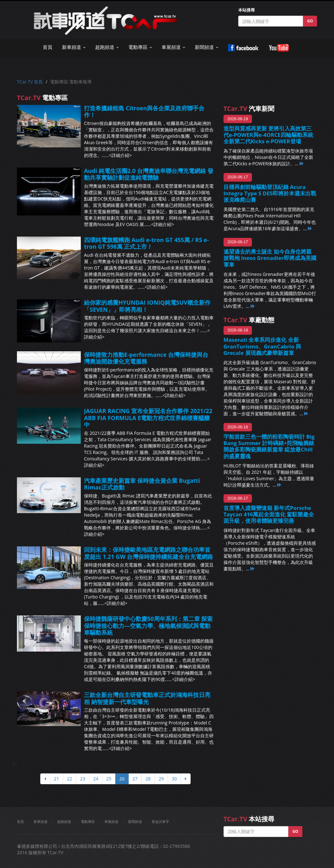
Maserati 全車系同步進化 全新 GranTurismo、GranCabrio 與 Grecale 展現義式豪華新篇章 (262, 346)
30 (174, 779)
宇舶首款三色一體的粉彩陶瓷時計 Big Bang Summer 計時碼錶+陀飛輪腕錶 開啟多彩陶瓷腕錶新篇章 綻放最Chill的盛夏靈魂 (269, 446)
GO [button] (310, 21)
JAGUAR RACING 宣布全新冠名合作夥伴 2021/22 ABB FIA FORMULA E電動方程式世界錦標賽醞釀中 (148, 418)
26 (122, 779)
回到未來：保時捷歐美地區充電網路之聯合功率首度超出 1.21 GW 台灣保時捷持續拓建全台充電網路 (148, 553)
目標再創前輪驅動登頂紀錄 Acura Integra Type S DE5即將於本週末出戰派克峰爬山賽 (270, 193)
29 (161, 779)
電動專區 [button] (140, 47)
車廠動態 (249, 320)
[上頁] (45, 779)
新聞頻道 (135, 821)
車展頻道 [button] (173, 47)
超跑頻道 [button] (107, 47)
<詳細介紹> (120, 155)
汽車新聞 (249, 109)
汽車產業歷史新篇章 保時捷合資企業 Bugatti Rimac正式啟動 (142, 484)
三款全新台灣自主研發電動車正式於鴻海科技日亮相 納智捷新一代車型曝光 (147, 698)
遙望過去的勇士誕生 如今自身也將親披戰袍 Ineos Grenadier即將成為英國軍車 (270, 258)
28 (148, 779)
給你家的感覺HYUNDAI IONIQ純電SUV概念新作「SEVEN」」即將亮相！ (147, 306)
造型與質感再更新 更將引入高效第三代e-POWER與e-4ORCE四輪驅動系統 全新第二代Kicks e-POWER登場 (268, 135)
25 (109, 779)
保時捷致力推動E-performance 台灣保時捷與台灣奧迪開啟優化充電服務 (146, 358)
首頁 (48, 47)
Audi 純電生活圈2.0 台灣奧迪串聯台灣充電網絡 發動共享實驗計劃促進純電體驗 (149, 174)
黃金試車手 (160, 821)
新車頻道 (41, 821)
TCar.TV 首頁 (30, 82)
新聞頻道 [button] (207, 47)
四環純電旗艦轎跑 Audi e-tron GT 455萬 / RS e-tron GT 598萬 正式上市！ (146, 243)
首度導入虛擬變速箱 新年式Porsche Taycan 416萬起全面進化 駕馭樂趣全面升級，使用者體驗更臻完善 (269, 514)
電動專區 (88, 821)
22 (70, 779)
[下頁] (186, 779)
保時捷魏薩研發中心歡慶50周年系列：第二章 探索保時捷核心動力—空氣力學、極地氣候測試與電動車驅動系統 (148, 626)
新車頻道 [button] (74, 47)
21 (57, 779)
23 (83, 779)
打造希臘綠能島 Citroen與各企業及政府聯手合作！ (144, 112)
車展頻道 (111, 821)
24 (96, 779)
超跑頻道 (64, 821)
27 (135, 779)
